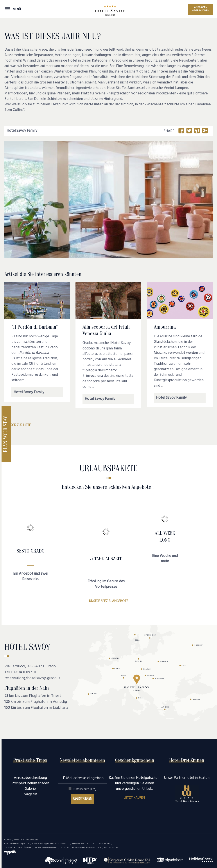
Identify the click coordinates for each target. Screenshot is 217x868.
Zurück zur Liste (18, 425)
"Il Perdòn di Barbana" (35, 327)
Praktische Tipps (30, 760)
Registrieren (82, 799)
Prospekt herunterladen (30, 783)
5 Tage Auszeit (106, 559)
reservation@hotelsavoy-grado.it (32, 678)
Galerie (30, 789)
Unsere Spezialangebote (109, 601)
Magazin (30, 794)
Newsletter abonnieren (82, 760)
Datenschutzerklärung (18, 848)
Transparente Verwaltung (87, 848)
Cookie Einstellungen (46, 848)
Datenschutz (85, 789)
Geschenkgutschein (135, 760)
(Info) (93, 789)
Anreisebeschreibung (30, 778)
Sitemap (65, 848)
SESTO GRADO (31, 551)
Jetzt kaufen (135, 798)
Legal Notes (104, 844)
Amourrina (165, 327)
